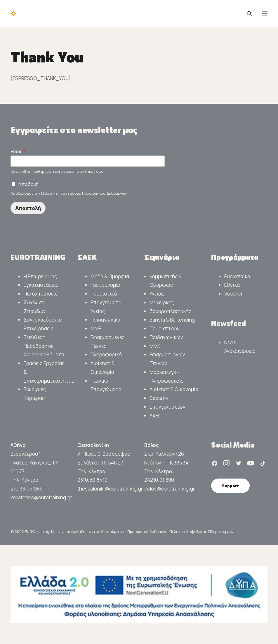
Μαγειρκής (162, 302)
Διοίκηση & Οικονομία (174, 389)
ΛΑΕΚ (155, 416)
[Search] (247, 13)
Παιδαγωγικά (105, 320)
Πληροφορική (106, 354)
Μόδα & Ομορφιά (110, 276)
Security (159, 398)
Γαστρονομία (105, 285)
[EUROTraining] (54, 13)
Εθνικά (232, 285)
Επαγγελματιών (167, 407)
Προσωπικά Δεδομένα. (148, 531)
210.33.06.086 (27, 489)
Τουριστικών (165, 328)
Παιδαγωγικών (166, 337)
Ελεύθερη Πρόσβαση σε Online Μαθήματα (44, 346)
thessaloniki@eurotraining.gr (110, 489)
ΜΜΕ (96, 328)
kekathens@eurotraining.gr (41, 497)
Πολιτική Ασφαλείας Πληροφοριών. (202, 531)
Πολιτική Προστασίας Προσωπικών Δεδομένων (84, 193)
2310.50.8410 (92, 480)
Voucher (234, 294)
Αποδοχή (28, 184)
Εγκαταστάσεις (41, 285)
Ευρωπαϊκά (237, 276)
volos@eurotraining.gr (170, 489)
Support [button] (230, 486)
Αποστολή (28, 208)
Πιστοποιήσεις (41, 294)
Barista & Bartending (172, 320)
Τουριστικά (104, 294)
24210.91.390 (159, 480)
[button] (265, 13)
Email (18, 152)
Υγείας (157, 294)
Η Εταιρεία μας (40, 276)
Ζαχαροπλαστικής (170, 311)
